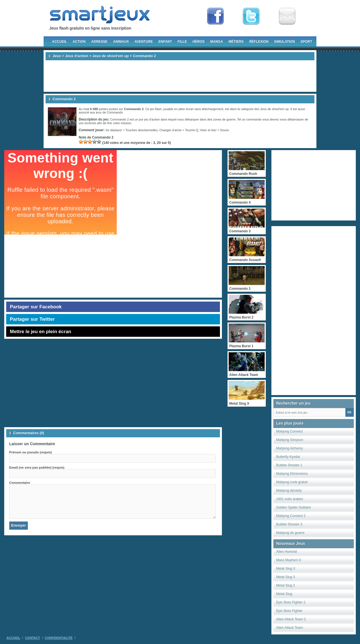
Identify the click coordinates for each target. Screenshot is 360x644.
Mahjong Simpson (290, 440)
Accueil (59, 42)
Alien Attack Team (290, 628)
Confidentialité (59, 638)
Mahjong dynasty (289, 491)
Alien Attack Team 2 (291, 619)
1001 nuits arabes (290, 499)
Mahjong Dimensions (292, 474)
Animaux (121, 42)
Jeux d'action (77, 56)
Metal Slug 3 (286, 577)
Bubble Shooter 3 (289, 524)
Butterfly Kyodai (288, 457)
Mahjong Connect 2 (291, 516)
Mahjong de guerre (290, 533)
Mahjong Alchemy (290, 448)
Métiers (236, 42)
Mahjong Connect (289, 431)
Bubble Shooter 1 (289, 465)
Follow (251, 16)
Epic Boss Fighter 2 (291, 602)
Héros (199, 42)
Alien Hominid (287, 552)
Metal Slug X (286, 569)
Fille (182, 42)
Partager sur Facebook (36, 307)
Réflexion (259, 42)
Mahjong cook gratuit (292, 482)
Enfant (165, 42)
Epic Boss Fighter (289, 611)
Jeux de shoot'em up (111, 56)
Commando (115, 112)
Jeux (57, 56)
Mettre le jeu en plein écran (40, 332)
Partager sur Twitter (32, 319)
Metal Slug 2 (286, 585)
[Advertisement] (180, 76)
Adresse (99, 42)
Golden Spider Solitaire (293, 507)
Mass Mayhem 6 (289, 560)
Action (79, 42)
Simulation (285, 42)
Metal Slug (284, 594)
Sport (306, 42)
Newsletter (287, 16)
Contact (32, 638)
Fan (215, 16)
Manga (217, 42)
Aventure (144, 42)
